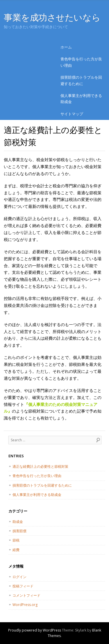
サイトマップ (72, 114)
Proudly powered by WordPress (35, 630)
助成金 (18, 522)
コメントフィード (26, 595)
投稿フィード (23, 586)
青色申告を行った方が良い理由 (81, 62)
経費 (16, 550)
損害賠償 (19, 531)
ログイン (19, 577)
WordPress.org (25, 605)
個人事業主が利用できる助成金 (81, 99)
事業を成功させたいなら (52, 17)
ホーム (66, 47)
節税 (16, 540)
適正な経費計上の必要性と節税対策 (40, 466)
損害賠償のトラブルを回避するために (81, 80)
